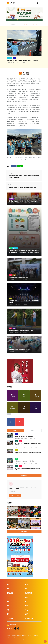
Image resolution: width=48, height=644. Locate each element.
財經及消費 (9, 58)
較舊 (11, 185)
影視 (8, 597)
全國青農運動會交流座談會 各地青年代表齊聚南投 (22, 187)
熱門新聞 (33, 430)
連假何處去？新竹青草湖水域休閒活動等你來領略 (21, 331)
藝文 (10, 299)
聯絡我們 (24, 635)
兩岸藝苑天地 (29, 618)
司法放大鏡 (10, 618)
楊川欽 (18, 447)
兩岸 (14, 275)
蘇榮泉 (11, 203)
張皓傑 (9, 63)
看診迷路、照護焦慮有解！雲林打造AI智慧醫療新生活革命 (23, 201)
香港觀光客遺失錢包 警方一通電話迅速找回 (19, 350)
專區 (26, 614)
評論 (8, 601)
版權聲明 (36, 635)
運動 (14, 58)
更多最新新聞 (24, 475)
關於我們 (19, 635)
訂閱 (12, 496)
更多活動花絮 (24, 532)
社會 (10, 347)
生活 (10, 275)
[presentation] (7, 15)
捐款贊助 (14, 635)
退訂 (18, 496)
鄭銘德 (11, 332)
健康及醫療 (11, 199)
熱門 (8, 585)
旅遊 (14, 328)
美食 (8, 614)
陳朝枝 (18, 438)
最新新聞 (15, 430)
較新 (11, 173)
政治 (10, 248)
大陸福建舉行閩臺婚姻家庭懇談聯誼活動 (18, 278)
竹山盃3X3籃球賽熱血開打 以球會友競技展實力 (25, 436)
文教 (26, 606)
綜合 (26, 610)
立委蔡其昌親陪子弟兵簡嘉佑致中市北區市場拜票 (25, 461)
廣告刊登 (8, 635)
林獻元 (11, 254)
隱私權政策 (30, 635)
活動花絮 (13, 24)
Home (8, 24)
